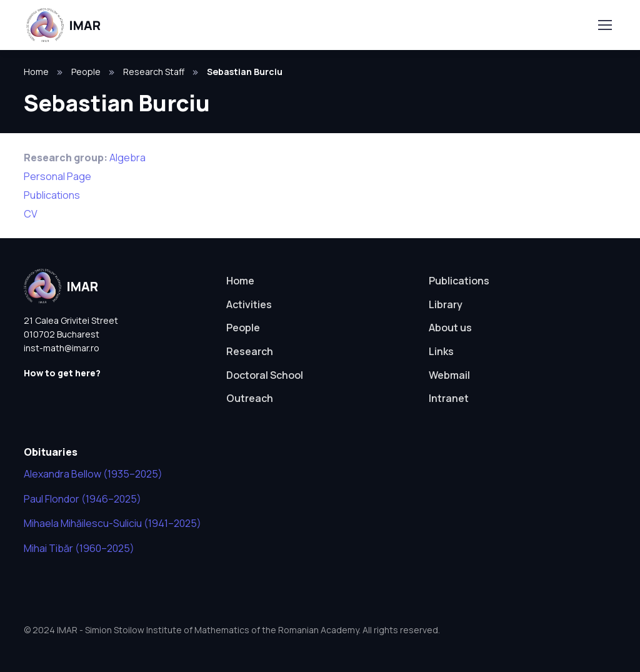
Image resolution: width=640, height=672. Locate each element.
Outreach (250, 398)
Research (250, 351)
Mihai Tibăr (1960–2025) (79, 548)
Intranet (449, 398)
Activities (249, 304)
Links (441, 351)
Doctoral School (265, 375)
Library (446, 304)
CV (31, 214)
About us (450, 328)
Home (36, 72)
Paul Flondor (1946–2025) (82, 499)
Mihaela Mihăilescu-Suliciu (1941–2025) (112, 523)
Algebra (127, 158)
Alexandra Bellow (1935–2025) (93, 474)
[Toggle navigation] (604, 25)
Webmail (449, 375)
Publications (52, 195)
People (86, 72)
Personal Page (57, 176)
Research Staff (154, 72)
